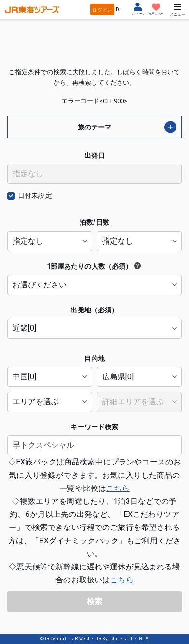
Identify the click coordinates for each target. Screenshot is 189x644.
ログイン (102, 10)
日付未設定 (35, 195)
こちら (118, 488)
